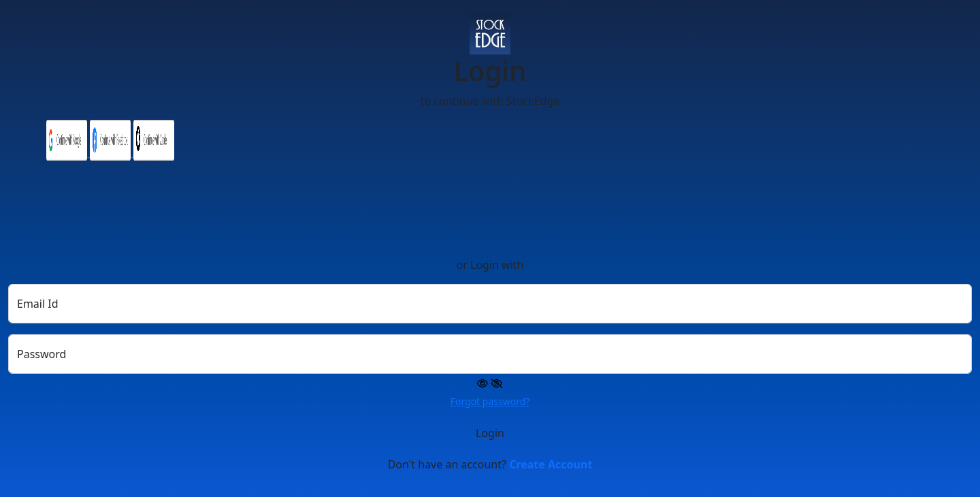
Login (490, 433)
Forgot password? (490, 401)
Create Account (551, 464)
